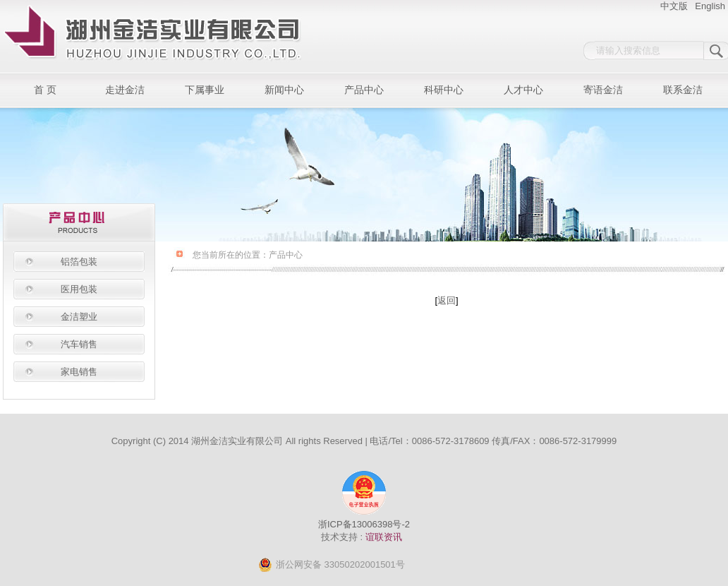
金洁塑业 (79, 317)
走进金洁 (125, 90)
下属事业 (205, 90)
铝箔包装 (79, 262)
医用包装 (79, 289)
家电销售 (79, 372)
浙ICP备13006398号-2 (364, 524)
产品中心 (364, 90)
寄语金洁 (603, 90)
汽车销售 (79, 344)
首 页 (45, 90)
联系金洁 (683, 90)
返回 (447, 300)
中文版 (674, 6)
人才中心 (523, 90)
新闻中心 (284, 90)
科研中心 (444, 90)
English (710, 6)
